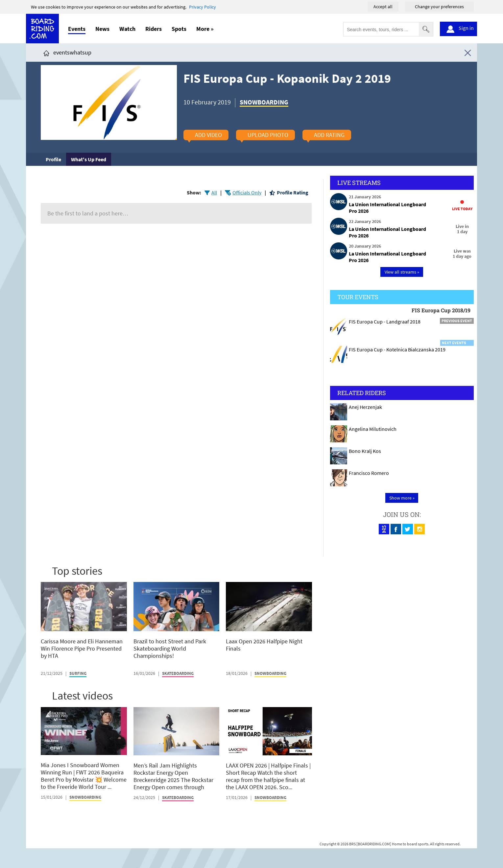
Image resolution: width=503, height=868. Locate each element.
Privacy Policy (203, 7)
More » (205, 29)
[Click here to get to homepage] (46, 52)
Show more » (402, 498)
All (214, 192)
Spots (179, 29)
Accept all (383, 7)
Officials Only (247, 192)
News (102, 29)
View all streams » (402, 272)
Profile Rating (293, 192)
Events (77, 29)
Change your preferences (439, 7)
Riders (154, 29)
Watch (127, 29)
